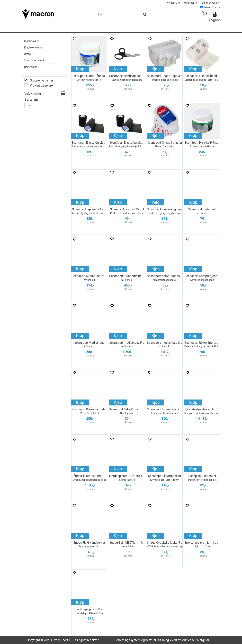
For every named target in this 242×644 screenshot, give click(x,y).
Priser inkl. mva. (210, 7)
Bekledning (31, 67)
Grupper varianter (41, 80)
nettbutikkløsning (157, 640)
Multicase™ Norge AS (196, 640)
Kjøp (80, 69)
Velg (155, 202)
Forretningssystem (128, 640)
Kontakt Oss (173, 3)
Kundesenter (191, 3)
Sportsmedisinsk (34, 60)
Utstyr (28, 54)
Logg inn (215, 20)
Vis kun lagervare (41, 85)
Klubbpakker (32, 41)
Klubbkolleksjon (34, 48)
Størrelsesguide (210, 3)
